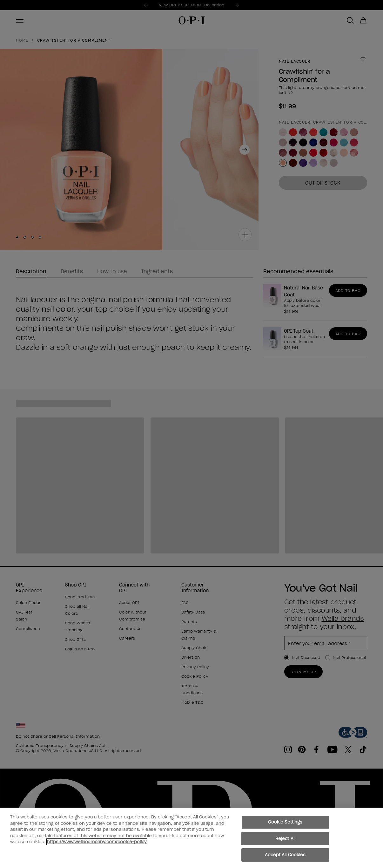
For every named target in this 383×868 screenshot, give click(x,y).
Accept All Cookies (285, 855)
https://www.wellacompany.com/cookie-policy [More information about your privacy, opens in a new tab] (97, 842)
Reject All (285, 839)
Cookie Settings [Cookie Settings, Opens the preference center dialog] (285, 822)
